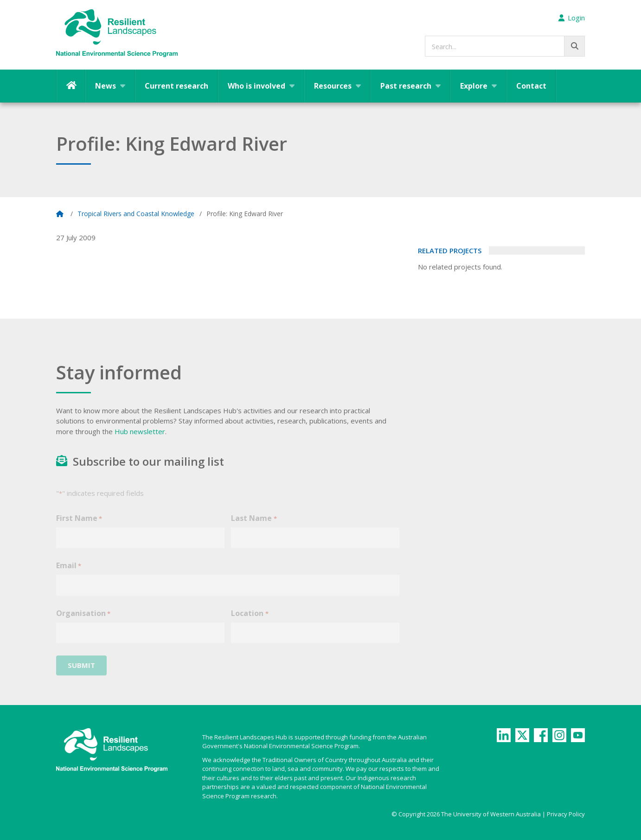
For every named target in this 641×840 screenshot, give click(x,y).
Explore (474, 86)
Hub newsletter (140, 431)
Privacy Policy (566, 814)
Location (250, 620)
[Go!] (574, 46)
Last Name (254, 525)
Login (572, 18)
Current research (176, 86)
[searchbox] (505, 46)
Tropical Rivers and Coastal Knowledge (136, 214)
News (106, 86)
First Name (79, 525)
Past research (406, 86)
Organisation (83, 620)
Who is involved (256, 86)
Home (71, 86)
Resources (333, 86)
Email (69, 573)
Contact (531, 86)
